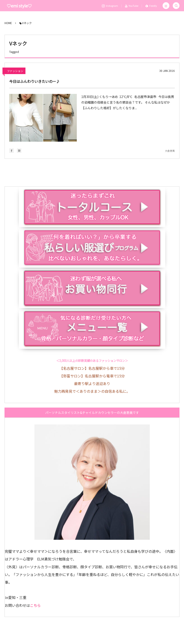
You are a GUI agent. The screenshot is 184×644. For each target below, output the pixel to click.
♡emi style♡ (19, 6)
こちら (35, 605)
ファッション (15, 71)
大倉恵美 (170, 151)
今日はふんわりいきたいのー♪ (34, 81)
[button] (166, 6)
